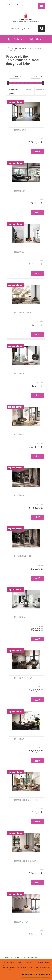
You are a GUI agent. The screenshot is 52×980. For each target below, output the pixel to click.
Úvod (10, 48)
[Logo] (26, 16)
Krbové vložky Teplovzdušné (24, 48)
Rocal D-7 (19, 374)
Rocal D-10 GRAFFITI (25, 313)
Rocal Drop (20, 495)
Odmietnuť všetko (31, 974)
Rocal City (19, 252)
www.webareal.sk (31, 957)
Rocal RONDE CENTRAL (26, 800)
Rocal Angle (20, 130)
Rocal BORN (20, 191)
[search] (42, 28)
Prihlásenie (10, 5)
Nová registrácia (22, 5)
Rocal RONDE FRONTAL (26, 861)
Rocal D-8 (19, 434)
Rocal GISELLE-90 (23, 678)
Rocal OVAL (20, 739)
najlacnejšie (28, 89)
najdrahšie (40, 89)
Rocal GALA (20, 617)
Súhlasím (45, 974)
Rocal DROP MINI (23, 556)
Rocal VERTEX (21, 922)
